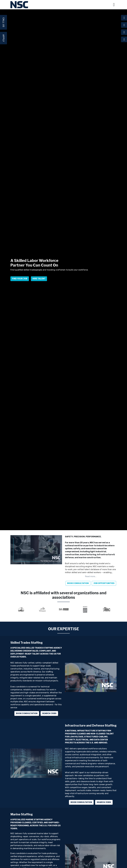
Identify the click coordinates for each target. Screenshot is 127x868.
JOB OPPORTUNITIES (104, 583)
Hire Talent (39, 281)
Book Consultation (27, 713)
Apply (4, 38)
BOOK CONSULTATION (78, 583)
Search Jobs (49, 713)
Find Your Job (20, 281)
